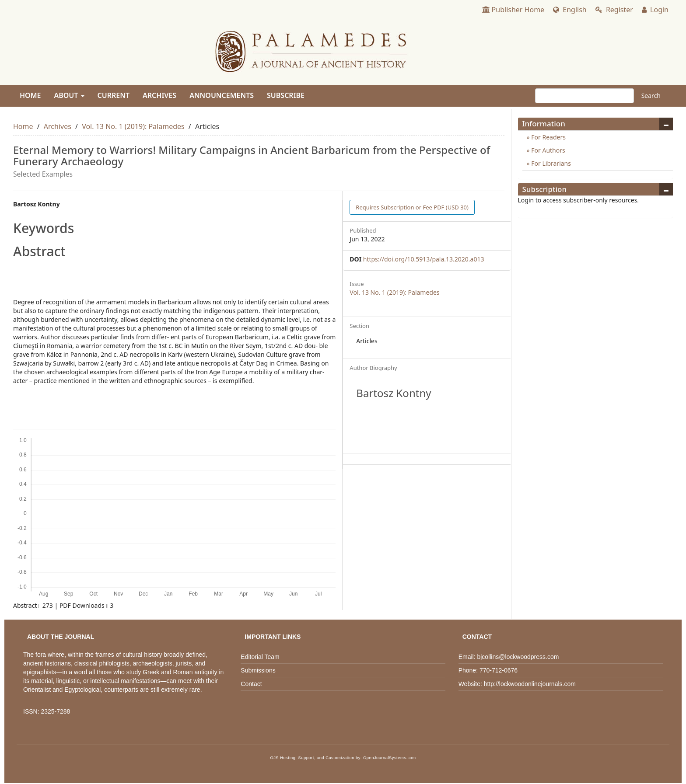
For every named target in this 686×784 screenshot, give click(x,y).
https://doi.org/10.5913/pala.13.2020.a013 (424, 259)
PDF (412, 207)
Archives (159, 95)
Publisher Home (513, 10)
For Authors (548, 150)
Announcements (222, 95)
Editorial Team (260, 657)
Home (30, 95)
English (570, 10)
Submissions (258, 670)
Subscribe (286, 95)
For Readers (548, 137)
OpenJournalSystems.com (390, 758)
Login (655, 10)
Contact (251, 684)
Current (114, 95)
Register (614, 10)
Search (651, 96)
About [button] (69, 95)
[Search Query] (584, 96)
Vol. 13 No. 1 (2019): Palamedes (133, 126)
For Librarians (550, 163)
